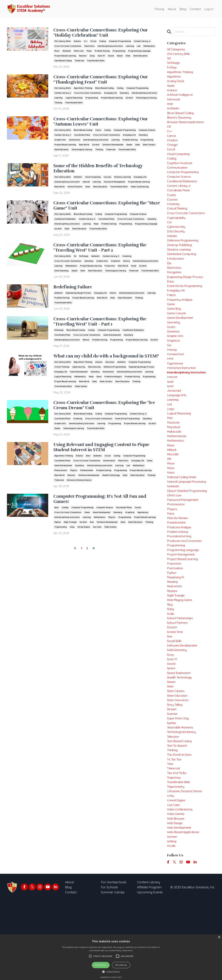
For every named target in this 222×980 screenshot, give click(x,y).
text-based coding (63, 62)
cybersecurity (79, 383)
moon (171, 505)
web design (176, 899)
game (150, 479)
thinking (58, 105)
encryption (175, 295)
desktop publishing (181, 264)
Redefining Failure (77, 295)
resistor (83, 57)
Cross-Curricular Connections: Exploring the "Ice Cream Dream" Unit (104, 422)
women (173, 914)
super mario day (179, 784)
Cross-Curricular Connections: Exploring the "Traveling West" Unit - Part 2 (104, 255)
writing (172, 919)
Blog (182, 9)
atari (88, 475)
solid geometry (61, 279)
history (126, 269)
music (57, 52)
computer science (147, 134)
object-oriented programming (189, 534)
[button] (111, 972)
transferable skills (96, 62)
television (174, 804)
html (170, 389)
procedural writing (180, 584)
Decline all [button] (121, 965)
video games (81, 403)
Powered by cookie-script (111, 977)
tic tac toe (175, 829)
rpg (170, 659)
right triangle (70, 542)
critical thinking (62, 383)
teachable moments (182, 795)
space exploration (180, 734)
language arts (178, 430)
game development (112, 345)
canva (98, 134)
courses (107, 182)
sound (111, 57)
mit (169, 500)
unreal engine (84, 547)
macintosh (174, 464)
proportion (110, 274)
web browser (177, 894)
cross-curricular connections (68, 47)
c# (169, 135)
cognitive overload (181, 175)
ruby (171, 664)
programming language (139, 52)
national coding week (183, 520)
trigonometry (61, 547)
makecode (175, 470)
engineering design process (78, 301)
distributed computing (183, 275)
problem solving (102, 52)
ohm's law (79, 52)
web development (181, 904)
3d (75, 264)
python (58, 542)
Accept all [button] (101, 965)
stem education (140, 57)
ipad (170, 414)
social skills (175, 700)
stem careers (149, 149)
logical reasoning (74, 101)
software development (113, 149)
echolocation (109, 479)
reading (173, 634)
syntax (172, 789)
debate (172, 255)
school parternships (181, 675)
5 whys (172, 70)
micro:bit (173, 495)
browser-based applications (187, 130)
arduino (77, 43)
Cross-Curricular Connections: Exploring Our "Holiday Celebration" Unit (104, 34)
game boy (175, 334)
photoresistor (61, 489)
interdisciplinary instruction (110, 47)
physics (74, 489)
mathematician (178, 475)
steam (120, 57)
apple (171, 89)
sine (92, 542)
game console (178, 339)
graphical (116, 269)
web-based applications (185, 909)
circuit (93, 43)
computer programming (120, 43)
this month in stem (181, 825)
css (169, 239)
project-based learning (65, 57)
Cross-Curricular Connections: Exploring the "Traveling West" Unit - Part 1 (104, 331)
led (139, 47)
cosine (138, 528)
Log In (209, 9)
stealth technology (111, 494)
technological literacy (146, 101)
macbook (174, 459)
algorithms (175, 80)
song (92, 57)
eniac (171, 305)
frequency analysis (181, 325)
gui (169, 375)
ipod (170, 420)
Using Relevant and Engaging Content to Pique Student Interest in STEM (103, 466)
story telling (176, 770)
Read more (128, 950)
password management (114, 187)
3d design (84, 264)
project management (182, 604)
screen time (176, 689)
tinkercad (79, 62)
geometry (124, 96)
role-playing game (181, 654)
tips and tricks (178, 845)
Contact (195, 9)
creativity (127, 264)
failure (113, 301)
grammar (174, 359)
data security (94, 383)
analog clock (177, 85)
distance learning (123, 182)
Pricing (158, 9)
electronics (89, 47)
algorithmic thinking (83, 91)
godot (171, 355)
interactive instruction (183, 400)
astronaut (110, 378)
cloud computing (93, 182)
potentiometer (87, 489)
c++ (86, 43)
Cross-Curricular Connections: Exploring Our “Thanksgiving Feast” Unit (104, 82)
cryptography (177, 234)
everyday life (110, 96)
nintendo (67, 52)
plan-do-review (179, 564)
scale (134, 274)
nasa (99, 393)
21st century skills (63, 43)
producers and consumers (186, 589)
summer (173, 779)
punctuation (176, 620)
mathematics (149, 47)
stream (172, 775)
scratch (129, 101)
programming (119, 52)
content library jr (142, 43)
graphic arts (60, 144)
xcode (172, 924)
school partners (75, 192)
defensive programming (115, 383)
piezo (89, 52)
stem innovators (179, 764)
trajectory (175, 850)
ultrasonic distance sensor (79, 499)
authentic (78, 182)
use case (97, 547)
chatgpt (173, 155)
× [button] (219, 937)
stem (128, 57)
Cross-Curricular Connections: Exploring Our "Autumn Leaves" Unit (104, 125)
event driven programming (127, 436)
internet (86, 187)
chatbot (173, 150)
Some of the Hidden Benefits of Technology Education (107, 173)
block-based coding (105, 91)
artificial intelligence (181, 100)
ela (169, 284)
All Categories (177, 50)
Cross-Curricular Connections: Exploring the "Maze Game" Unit (104, 212)
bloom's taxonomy (181, 125)
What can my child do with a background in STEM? (107, 369)
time (171, 834)
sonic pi (101, 57)
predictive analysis (113, 393)
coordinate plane (82, 139)
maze (96, 230)
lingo (171, 445)
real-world (84, 149)
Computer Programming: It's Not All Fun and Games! (103, 519)
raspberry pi (176, 629)
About (171, 9)
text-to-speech (178, 814)
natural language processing (189, 525)
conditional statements (65, 226)
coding (103, 43)
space (172, 729)
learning (130, 47)
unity (72, 547)
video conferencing (140, 192)
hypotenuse (143, 533)
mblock (86, 349)
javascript (175, 425)
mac (170, 455)
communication (179, 180)
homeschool (75, 144)
